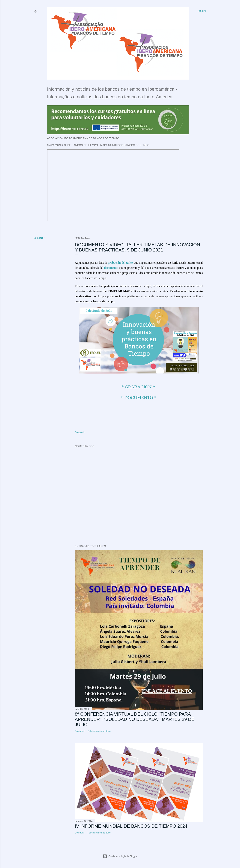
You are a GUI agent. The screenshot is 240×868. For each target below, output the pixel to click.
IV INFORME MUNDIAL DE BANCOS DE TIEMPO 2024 (131, 826)
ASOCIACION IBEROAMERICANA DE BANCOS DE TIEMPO (83, 138)
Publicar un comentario (99, 731)
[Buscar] (202, 11)
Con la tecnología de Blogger (120, 856)
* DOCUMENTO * (139, 397)
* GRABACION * (138, 387)
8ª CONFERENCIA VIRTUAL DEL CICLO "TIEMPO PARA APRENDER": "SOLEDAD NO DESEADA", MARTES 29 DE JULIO (135, 719)
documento (111, 268)
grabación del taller (120, 263)
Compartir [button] (39, 238)
